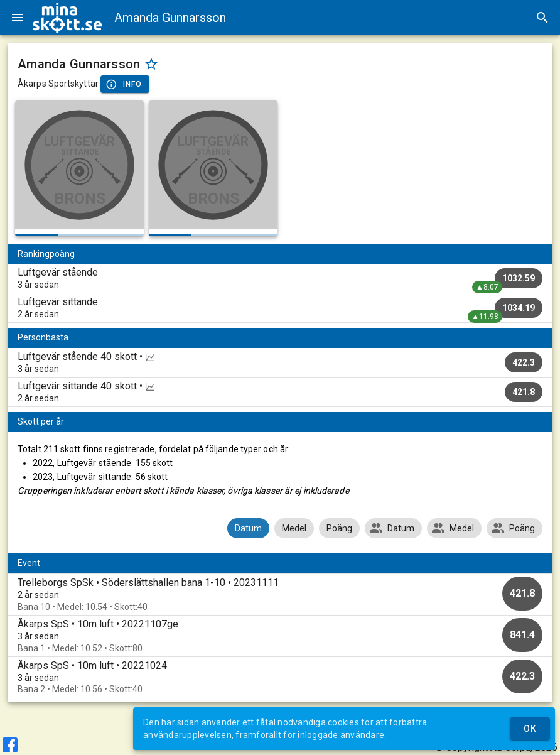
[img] (67, 18)
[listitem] (280, 278)
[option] (280, 595)
